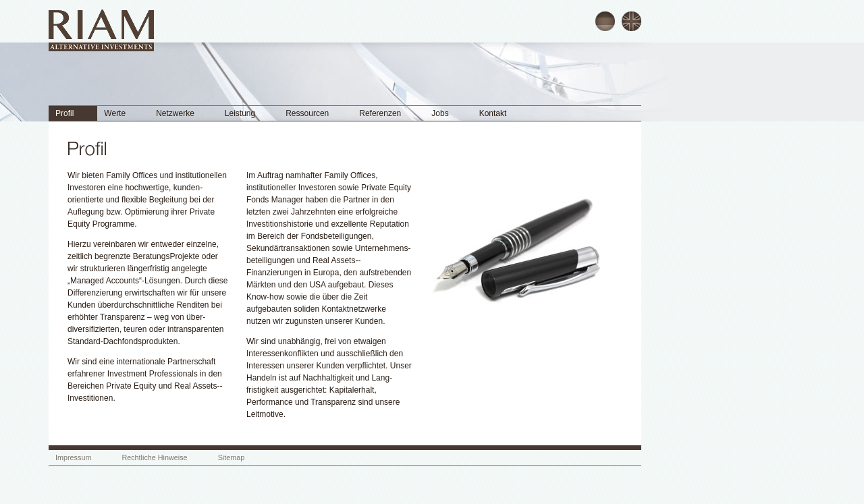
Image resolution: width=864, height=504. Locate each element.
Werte (115, 113)
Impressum (73, 457)
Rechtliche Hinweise (154, 457)
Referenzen (380, 113)
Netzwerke (175, 113)
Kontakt (493, 113)
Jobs (440, 113)
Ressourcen (307, 113)
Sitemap (232, 457)
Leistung (240, 113)
